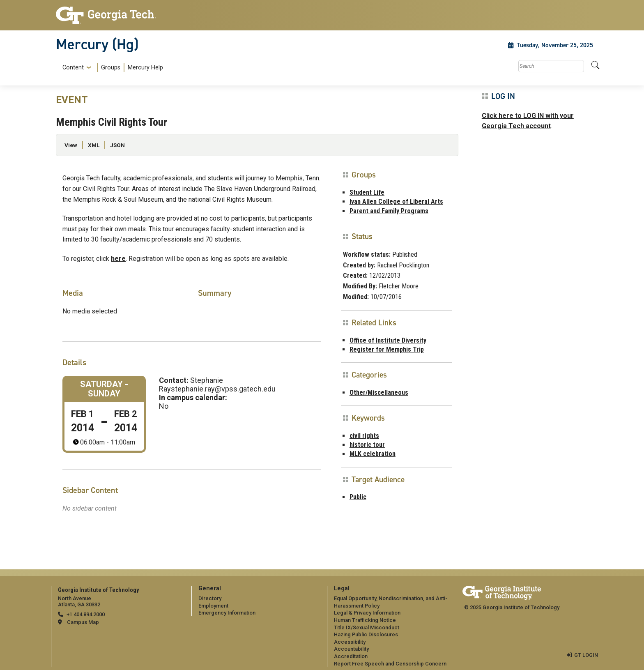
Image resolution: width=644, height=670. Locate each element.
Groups (111, 68)
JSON (117, 145)
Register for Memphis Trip (387, 349)
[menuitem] (111, 68)
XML (94, 145)
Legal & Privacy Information (367, 613)
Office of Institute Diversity (388, 340)
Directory (210, 598)
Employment (213, 606)
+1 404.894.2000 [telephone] (86, 614)
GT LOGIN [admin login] (586, 655)
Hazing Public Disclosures (366, 634)
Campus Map (83, 622)
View (71, 145)
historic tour (367, 445)
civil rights (364, 436)
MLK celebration (373, 454)
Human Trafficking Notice (365, 620)
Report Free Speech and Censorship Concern (390, 664)
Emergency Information (227, 613)
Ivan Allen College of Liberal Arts (396, 201)
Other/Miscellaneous (379, 393)
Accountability (351, 649)
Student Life (367, 192)
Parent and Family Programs (389, 211)
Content (73, 68)
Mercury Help (145, 68)
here (118, 259)
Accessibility (350, 642)
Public (358, 497)
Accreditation (351, 656)
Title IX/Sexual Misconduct (367, 627)
